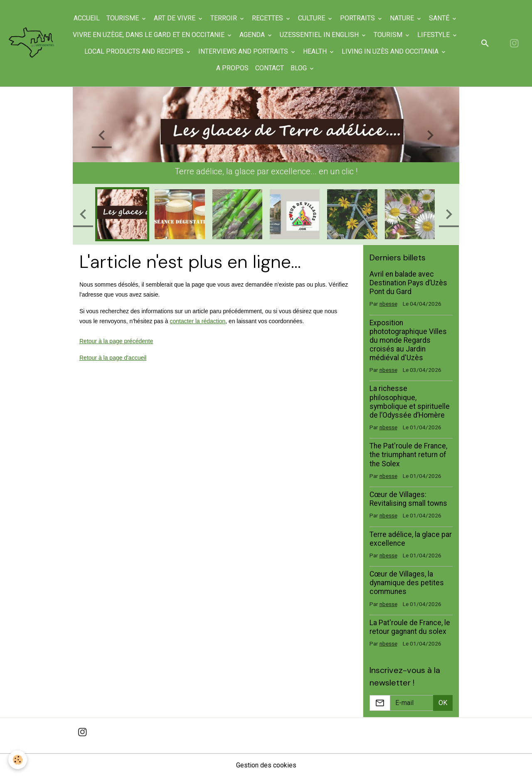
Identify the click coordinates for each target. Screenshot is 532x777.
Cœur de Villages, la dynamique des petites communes (407, 583)
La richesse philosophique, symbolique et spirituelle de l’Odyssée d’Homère (410, 402)
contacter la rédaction (197, 321)
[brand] (32, 43)
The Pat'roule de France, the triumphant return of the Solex (408, 455)
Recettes (268, 18)
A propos (232, 68)
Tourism (389, 35)
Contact (270, 68)
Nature (403, 18)
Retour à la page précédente (116, 341)
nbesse (388, 304)
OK (443, 703)
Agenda (253, 35)
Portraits (358, 18)
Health (316, 51)
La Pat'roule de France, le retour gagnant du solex (410, 627)
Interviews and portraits (244, 51)
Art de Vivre (175, 18)
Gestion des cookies (266, 765)
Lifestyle (434, 35)
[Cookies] (18, 760)
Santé (440, 18)
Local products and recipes (135, 51)
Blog (299, 68)
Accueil (87, 18)
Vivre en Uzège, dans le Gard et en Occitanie (149, 35)
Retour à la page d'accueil (113, 358)
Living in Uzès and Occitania (391, 51)
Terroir (224, 18)
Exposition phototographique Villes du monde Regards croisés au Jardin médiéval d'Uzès (408, 340)
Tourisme (123, 18)
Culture (312, 18)
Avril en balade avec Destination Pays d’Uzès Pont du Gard (408, 283)
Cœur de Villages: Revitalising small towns (408, 499)
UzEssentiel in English (320, 35)
